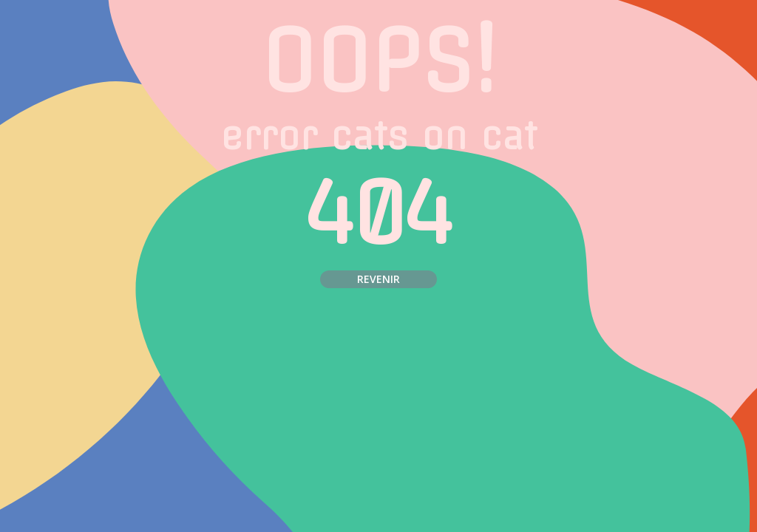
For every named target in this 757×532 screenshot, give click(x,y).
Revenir (378, 279)
